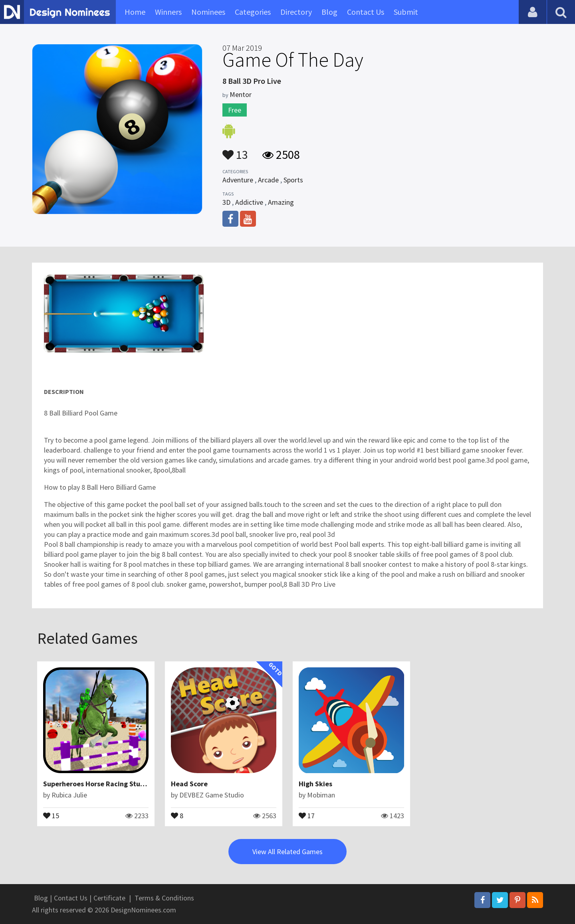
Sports (293, 180)
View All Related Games (287, 852)
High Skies (315, 784)
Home (135, 12)
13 (235, 151)
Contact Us (366, 12)
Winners (168, 12)
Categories (253, 12)
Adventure (238, 180)
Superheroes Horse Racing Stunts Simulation (115, 784)
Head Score (189, 784)
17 (307, 815)
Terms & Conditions (164, 898)
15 (51, 815)
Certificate (109, 898)
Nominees (208, 12)
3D (226, 202)
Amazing (281, 202)
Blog (329, 12)
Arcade (268, 180)
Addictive (249, 202)
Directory (296, 12)
